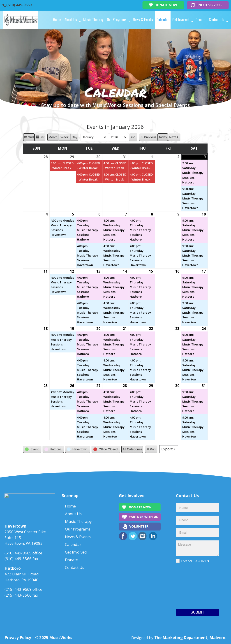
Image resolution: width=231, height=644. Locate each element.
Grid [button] (29, 138)
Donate (200, 20)
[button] (148, 137)
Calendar (163, 20)
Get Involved (181, 20)
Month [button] (53, 137)
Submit (197, 612)
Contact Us (217, 20)
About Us (71, 20)
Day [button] (75, 137)
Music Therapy (93, 20)
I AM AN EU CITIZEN (192, 561)
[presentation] (194, 585)
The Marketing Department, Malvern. (190, 638)
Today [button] (163, 137)
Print (151, 450)
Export (169, 449)
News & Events (143, 20)
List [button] (40, 138)
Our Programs (117, 20)
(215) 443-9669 (18, 591)
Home (57, 20)
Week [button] (65, 137)
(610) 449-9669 (19, 5)
